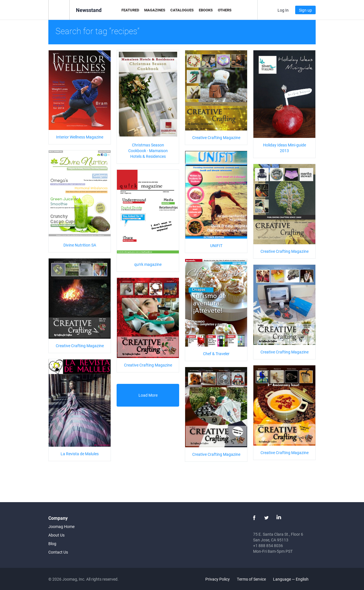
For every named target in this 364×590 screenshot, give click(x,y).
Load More (148, 395)
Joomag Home (61, 526)
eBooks (206, 10)
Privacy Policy (218, 579)
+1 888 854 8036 (268, 546)
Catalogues (182, 10)
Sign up (305, 10)
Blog (52, 544)
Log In (283, 10)
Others (225, 10)
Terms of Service (251, 579)
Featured (130, 10)
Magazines (155, 10)
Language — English (294, 579)
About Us (56, 535)
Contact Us (58, 552)
